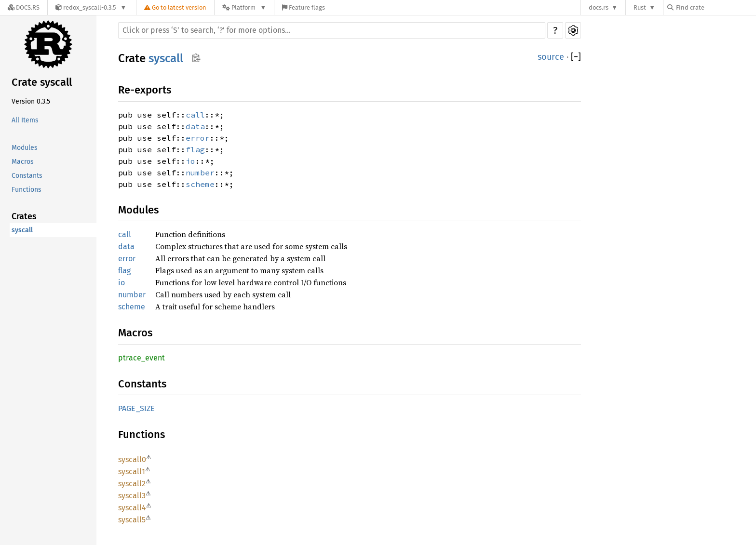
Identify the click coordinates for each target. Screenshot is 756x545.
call (195, 115)
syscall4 (132, 508)
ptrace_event (142, 358)
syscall (22, 230)
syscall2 (132, 484)
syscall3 (132, 496)
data (195, 126)
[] (576, 57)
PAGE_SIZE (136, 408)
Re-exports (145, 90)
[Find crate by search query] (715, 7)
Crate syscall (42, 82)
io (190, 161)
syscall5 (132, 520)
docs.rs (599, 7)
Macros (23, 162)
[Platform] (244, 7)
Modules (25, 148)
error (198, 138)
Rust (640, 7)
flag (195, 149)
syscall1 (132, 472)
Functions (27, 190)
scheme (200, 184)
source (551, 57)
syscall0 (132, 459)
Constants (27, 176)
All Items (25, 120)
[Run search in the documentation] (332, 30)
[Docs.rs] (24, 7)
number (200, 173)
